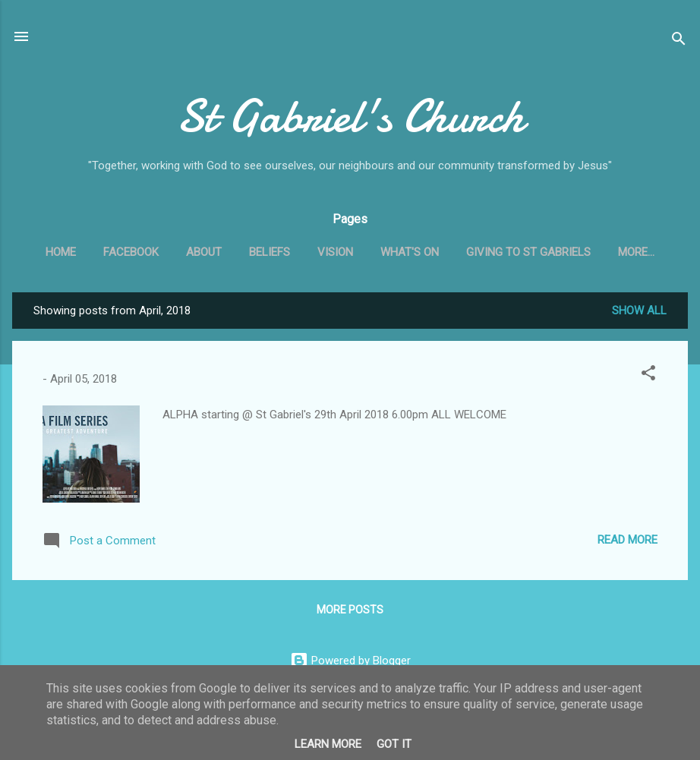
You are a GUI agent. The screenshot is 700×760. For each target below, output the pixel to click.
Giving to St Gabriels (528, 252)
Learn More (328, 744)
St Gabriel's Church (350, 116)
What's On (410, 252)
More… (636, 252)
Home (61, 252)
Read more (627, 540)
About (204, 252)
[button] (648, 375)
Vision (335, 252)
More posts (350, 610)
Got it (394, 744)
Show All (639, 311)
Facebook (131, 252)
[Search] (679, 41)
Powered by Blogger (350, 661)
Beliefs (270, 252)
